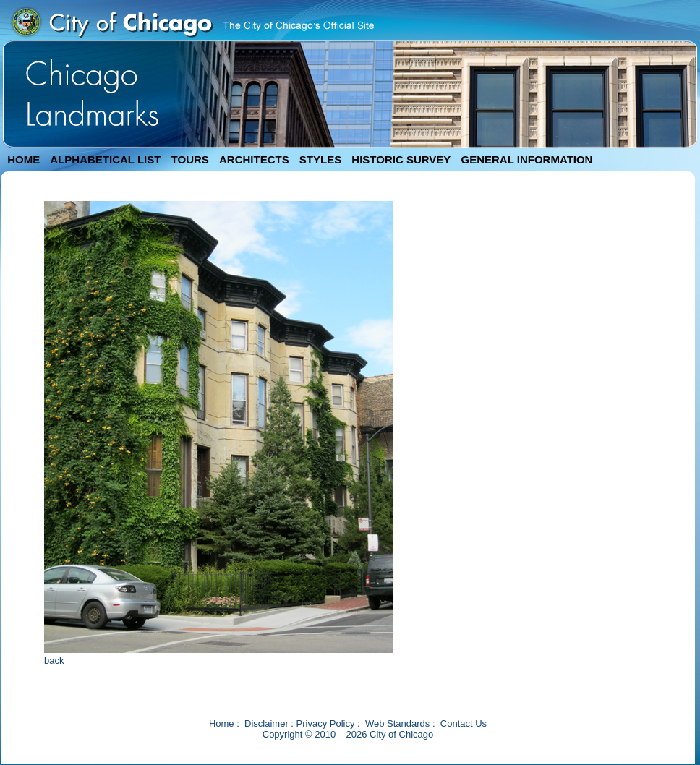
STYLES (320, 159)
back (54, 661)
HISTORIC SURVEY (401, 159)
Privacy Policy (326, 723)
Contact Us (464, 723)
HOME (24, 159)
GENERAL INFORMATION (527, 159)
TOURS (190, 159)
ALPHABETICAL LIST (105, 159)
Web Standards (397, 723)
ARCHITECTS (254, 159)
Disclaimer (266, 723)
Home (222, 723)
